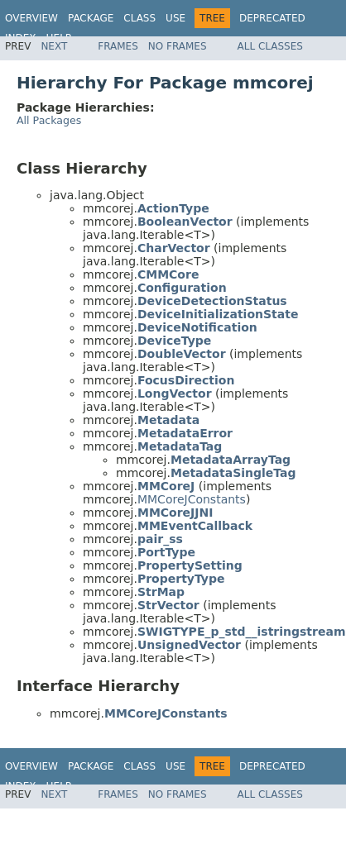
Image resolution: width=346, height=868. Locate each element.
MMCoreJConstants (192, 499)
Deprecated (272, 18)
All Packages (49, 120)
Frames (118, 46)
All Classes (270, 46)
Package (91, 18)
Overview (31, 18)
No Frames (178, 46)
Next (54, 46)
